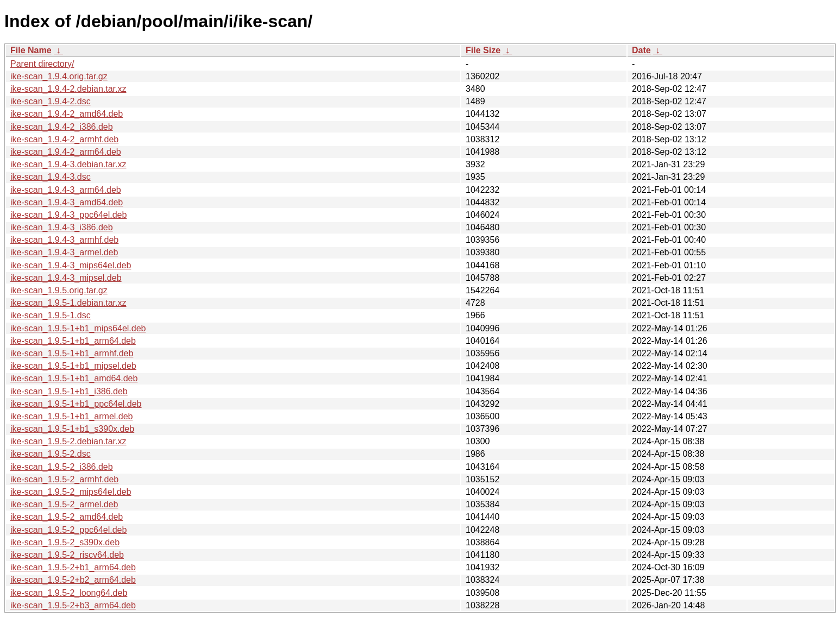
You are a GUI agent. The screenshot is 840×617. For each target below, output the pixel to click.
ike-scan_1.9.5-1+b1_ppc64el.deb (76, 404)
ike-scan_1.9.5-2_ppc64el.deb (68, 530)
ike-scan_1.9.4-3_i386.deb (62, 227)
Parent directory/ (42, 64)
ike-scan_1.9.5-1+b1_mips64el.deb (78, 328)
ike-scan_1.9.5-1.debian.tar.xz (68, 303)
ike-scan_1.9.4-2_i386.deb (62, 127)
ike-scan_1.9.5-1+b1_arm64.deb (73, 341)
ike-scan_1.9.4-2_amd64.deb (67, 114)
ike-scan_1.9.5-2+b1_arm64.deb (73, 567)
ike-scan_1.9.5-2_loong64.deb (69, 593)
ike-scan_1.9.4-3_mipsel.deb (66, 278)
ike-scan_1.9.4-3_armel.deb (64, 252)
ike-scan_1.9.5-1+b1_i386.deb (69, 391)
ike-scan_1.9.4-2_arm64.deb (66, 152)
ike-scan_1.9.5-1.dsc (51, 315)
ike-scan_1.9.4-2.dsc (51, 101)
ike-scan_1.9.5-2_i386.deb (62, 467)
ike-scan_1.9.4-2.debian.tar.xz (68, 89)
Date (641, 50)
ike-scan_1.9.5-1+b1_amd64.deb (74, 378)
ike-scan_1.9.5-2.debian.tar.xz (68, 441)
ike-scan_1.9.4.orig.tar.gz (59, 76)
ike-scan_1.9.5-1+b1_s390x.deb (72, 429)
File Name (31, 50)
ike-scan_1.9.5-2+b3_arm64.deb (73, 605)
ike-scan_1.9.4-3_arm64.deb (66, 190)
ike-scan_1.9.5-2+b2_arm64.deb (73, 580)
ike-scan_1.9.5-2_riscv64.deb (67, 555)
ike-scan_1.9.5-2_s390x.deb (65, 542)
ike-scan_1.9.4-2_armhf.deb (64, 139)
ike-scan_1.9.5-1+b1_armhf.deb (72, 353)
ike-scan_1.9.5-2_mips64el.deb (71, 492)
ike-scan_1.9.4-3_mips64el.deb (71, 265)
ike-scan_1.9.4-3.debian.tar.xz (68, 164)
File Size (483, 50)
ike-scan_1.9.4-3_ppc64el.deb (68, 215)
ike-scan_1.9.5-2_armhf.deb (64, 479)
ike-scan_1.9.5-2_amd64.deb (67, 517)
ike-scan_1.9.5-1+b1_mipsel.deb (73, 366)
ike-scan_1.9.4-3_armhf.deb (64, 240)
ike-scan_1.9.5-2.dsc (51, 454)
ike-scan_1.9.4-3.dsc (51, 177)
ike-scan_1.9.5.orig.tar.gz (59, 290)
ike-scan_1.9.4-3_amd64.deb (67, 202)
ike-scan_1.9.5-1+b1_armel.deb (71, 416)
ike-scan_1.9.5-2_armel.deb (64, 504)
